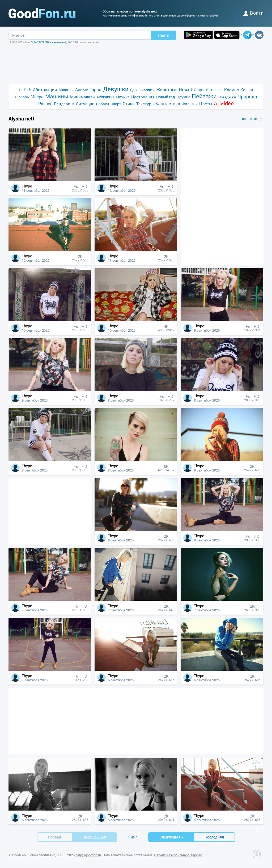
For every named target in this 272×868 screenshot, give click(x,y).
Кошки (247, 90)
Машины (57, 96)
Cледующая (171, 837)
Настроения (143, 97)
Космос (231, 90)
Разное (45, 104)
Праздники (227, 97)
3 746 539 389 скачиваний (49, 42)
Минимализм (83, 97)
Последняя (214, 837)
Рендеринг (64, 104)
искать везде (253, 119)
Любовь (22, 97)
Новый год (166, 97)
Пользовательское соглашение (127, 855)
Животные (167, 89)
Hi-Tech (25, 90)
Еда (133, 90)
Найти (163, 35)
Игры (184, 90)
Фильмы (190, 104)
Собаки (103, 104)
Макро (37, 97)
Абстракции (45, 89)
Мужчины (106, 97)
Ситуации (85, 104)
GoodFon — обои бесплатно (34, 855)
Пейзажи (204, 96)
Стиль (129, 104)
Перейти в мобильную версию (178, 855)
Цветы (206, 104)
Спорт (116, 104)
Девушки (116, 89)
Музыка (123, 97)
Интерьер (214, 90)
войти (253, 13)
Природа (247, 97)
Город (95, 89)
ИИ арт (197, 90)
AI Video (224, 103)
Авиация (66, 90)
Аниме (82, 89)
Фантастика (168, 104)
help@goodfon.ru (88, 855)
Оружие (183, 97)
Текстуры (145, 104)
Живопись (146, 90)
